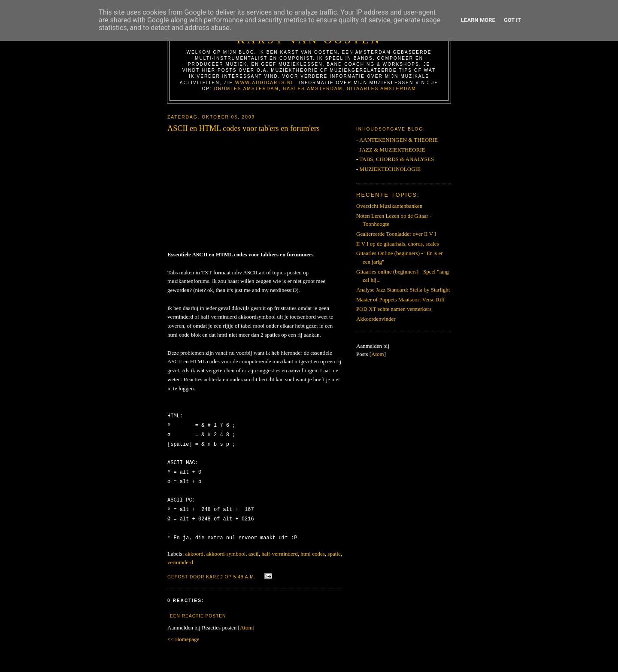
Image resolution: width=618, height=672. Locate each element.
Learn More (478, 20)
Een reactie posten (198, 610)
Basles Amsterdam (313, 89)
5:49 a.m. (245, 570)
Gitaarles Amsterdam (382, 89)
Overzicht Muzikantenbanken (389, 206)
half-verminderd (279, 547)
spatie (334, 547)
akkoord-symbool (226, 547)
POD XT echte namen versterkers (394, 309)
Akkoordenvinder (376, 319)
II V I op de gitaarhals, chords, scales (398, 244)
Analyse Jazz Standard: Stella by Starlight (403, 290)
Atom (246, 621)
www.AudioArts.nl (265, 83)
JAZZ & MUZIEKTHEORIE (392, 150)
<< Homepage (183, 633)
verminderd (180, 556)
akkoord (195, 547)
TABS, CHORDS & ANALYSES (397, 159)
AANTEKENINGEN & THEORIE (398, 140)
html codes (313, 547)
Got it (512, 20)
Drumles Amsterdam (247, 89)
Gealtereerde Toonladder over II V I (396, 234)
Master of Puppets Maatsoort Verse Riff (400, 300)
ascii (254, 547)
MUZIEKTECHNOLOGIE (390, 169)
